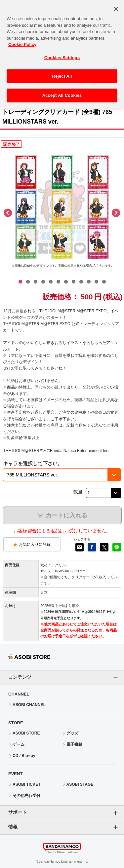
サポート (18, 812)
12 (104, 282)
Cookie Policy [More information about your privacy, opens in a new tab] (22, 41)
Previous (8, 213)
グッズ (72, 733)
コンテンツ (20, 677)
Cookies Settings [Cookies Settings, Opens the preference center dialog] (62, 54)
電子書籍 (74, 744)
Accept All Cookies (62, 92)
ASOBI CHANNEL (29, 705)
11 (96, 282)
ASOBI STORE (26, 733)
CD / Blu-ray (24, 756)
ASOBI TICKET (27, 784)
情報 (13, 827)
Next (116, 213)
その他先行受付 (26, 796)
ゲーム (19, 744)
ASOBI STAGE (80, 784)
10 (89, 282)
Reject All (62, 73)
